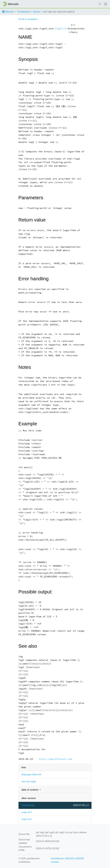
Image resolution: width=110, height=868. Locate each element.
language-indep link (31, 774)
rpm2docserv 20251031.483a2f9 (67, 858)
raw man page (29, 781)
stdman (37, 12)
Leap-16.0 (27, 812)
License (55, 862)
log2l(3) (61, 29)
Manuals (8, 12)
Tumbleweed (23, 12)
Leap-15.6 (27, 819)
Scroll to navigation (28, 19)
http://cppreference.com (55, 759)
